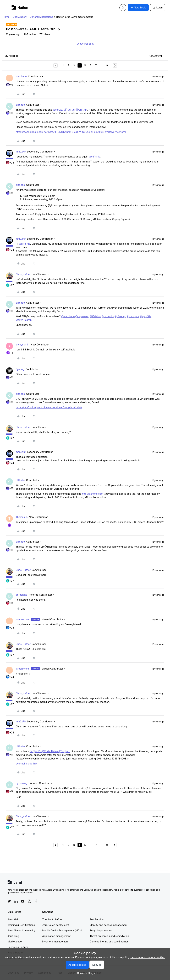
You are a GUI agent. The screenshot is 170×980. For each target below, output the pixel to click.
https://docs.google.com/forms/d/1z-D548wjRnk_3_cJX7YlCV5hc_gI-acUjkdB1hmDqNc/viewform (71, 132)
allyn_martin (23, 344)
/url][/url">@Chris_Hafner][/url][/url (50, 751)
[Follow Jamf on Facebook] (36, 901)
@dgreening (82, 316)
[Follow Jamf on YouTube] (23, 901)
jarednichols (23, 619)
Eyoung (20, 369)
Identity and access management (109, 925)
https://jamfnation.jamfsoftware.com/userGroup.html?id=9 (49, 407)
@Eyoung (121, 316)
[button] (7, 8)
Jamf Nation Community (21, 930)
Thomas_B (22, 517)
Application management (56, 936)
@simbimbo (68, 316)
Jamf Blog (13, 936)
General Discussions (41, 17)
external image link (26, 764)
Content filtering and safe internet (109, 941)
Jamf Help (13, 919)
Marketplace (15, 941)
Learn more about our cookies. (148, 957)
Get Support (20, 17)
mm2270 (21, 152)
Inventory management (55, 941)
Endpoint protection (101, 930)
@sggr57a (146, 316)
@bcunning (108, 316)
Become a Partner (18, 947)
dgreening (21, 595)
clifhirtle (20, 105)
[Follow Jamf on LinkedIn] (16, 901)
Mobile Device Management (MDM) (62, 930)
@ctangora (133, 316)
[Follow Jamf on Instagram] (29, 901)
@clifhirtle (95, 157)
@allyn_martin (24, 320)
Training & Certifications (21, 925)
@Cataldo (95, 316)
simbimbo (21, 76)
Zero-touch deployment (56, 925)
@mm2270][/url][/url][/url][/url (70, 110)
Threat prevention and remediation (109, 936)
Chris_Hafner (23, 274)
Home (6, 17)
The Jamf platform (53, 919)
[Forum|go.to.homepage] (20, 7)
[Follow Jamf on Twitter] (9, 901)
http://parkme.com (93, 494)
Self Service (97, 919)
